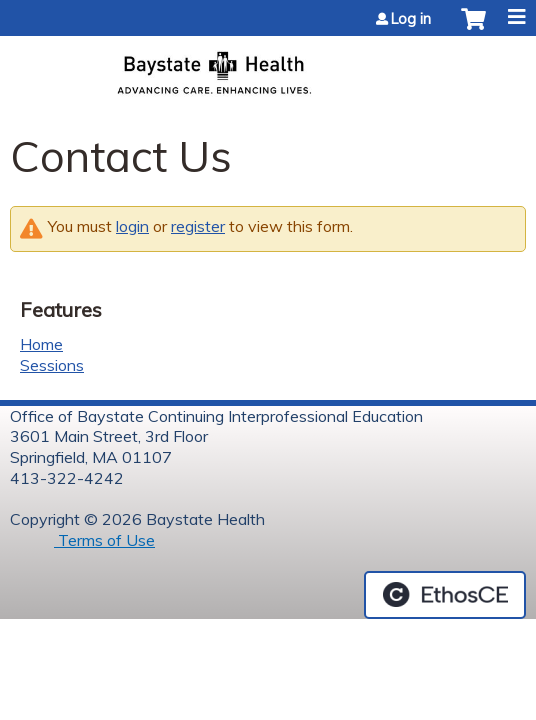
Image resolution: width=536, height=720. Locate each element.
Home (41, 344)
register (198, 226)
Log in (411, 19)
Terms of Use (104, 540)
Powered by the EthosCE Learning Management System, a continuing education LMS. (445, 595)
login (132, 226)
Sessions (52, 365)
